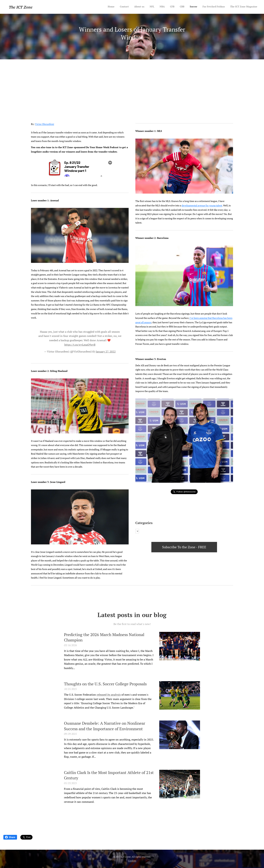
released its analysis (109, 695)
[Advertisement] (132, 85)
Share (10, 837)
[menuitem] (210, 7)
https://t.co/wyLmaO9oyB (80, 345)
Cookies (132, 861)
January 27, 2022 (106, 352)
